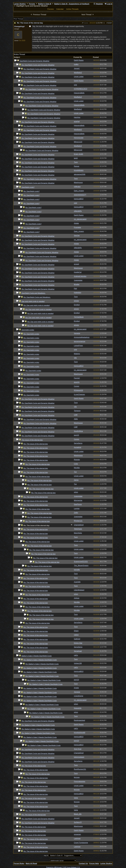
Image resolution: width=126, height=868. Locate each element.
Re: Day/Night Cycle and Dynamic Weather (38, 65)
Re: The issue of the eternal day (30, 23)
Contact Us (83, 863)
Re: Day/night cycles (31, 334)
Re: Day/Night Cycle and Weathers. (37, 297)
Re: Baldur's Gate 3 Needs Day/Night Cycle (40, 660)
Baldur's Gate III (45, 4)
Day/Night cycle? (28, 187)
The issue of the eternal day (32, 440)
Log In (108, 4)
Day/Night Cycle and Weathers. (34, 293)
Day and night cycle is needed (33, 301)
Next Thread (88, 15)
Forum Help (94, 863)
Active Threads (72, 9)
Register (98, 4)
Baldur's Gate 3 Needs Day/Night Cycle (37, 656)
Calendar (60, 9)
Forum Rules (19, 863)
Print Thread (18, 19)
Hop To (46, 856)
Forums (32, 4)
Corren (85, 23)
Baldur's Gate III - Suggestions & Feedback (72, 4)
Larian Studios (20, 4)
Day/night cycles (28, 330)
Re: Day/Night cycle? (31, 191)
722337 (110, 23)
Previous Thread (38, 15)
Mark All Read (31, 863)
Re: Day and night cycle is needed (36, 305)
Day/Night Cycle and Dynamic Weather (34, 61)
